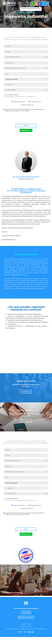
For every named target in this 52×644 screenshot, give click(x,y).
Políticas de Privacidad (26, 608)
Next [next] (51, 575)
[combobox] (5, 84)
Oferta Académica (26, 13)
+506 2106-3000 (26, 614)
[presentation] (16, 118)
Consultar (26, 392)
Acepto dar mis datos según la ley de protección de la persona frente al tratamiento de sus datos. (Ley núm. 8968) (25, 110)
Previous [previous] (1, 575)
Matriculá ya (26, 130)
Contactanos (26, 603)
